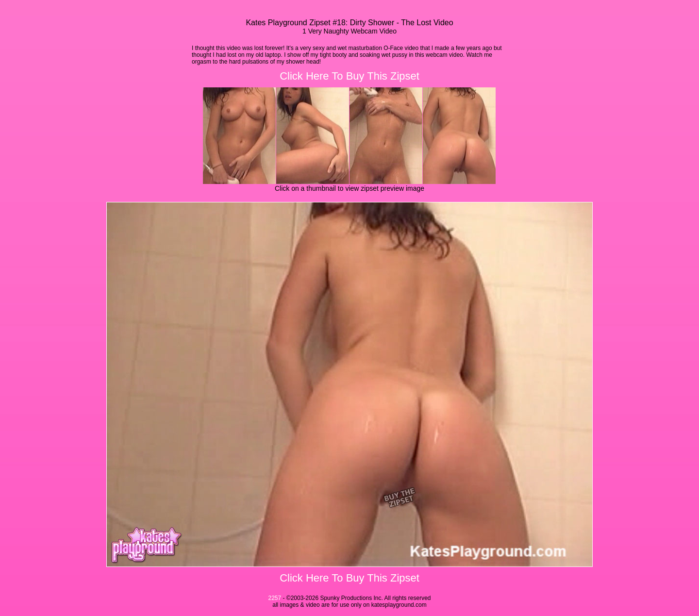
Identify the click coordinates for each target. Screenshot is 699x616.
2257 (275, 598)
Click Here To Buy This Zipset (349, 76)
